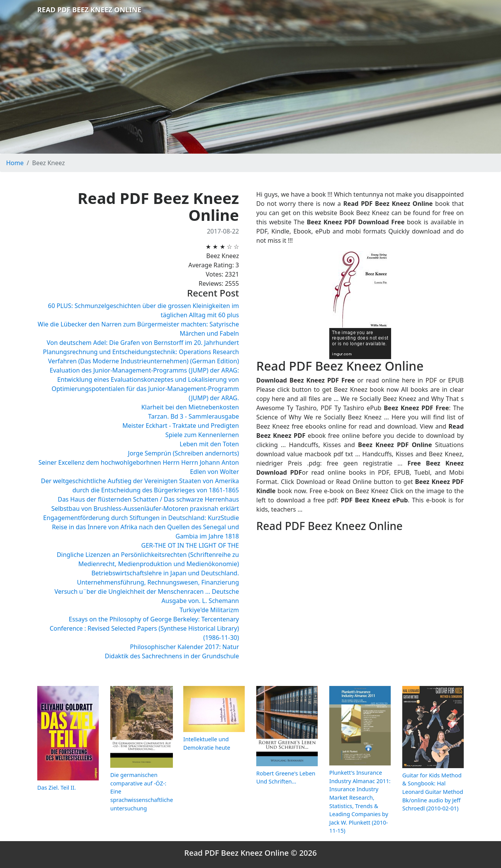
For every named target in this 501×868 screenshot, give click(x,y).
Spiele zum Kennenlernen (202, 435)
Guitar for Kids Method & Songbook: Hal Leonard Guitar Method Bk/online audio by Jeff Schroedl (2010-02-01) (433, 792)
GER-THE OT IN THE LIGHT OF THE (190, 545)
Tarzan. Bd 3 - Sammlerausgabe (194, 416)
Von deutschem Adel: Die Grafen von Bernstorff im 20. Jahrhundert (143, 343)
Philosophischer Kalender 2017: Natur (184, 647)
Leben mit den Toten (209, 444)
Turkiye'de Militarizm (209, 610)
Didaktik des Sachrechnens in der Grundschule (172, 656)
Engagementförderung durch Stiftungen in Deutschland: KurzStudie (141, 518)
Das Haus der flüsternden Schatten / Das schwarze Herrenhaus (148, 499)
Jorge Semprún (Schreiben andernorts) (183, 453)
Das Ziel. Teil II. (56, 788)
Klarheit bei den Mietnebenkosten (190, 407)
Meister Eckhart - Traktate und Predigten (181, 426)
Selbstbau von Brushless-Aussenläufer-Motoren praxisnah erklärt (145, 509)
